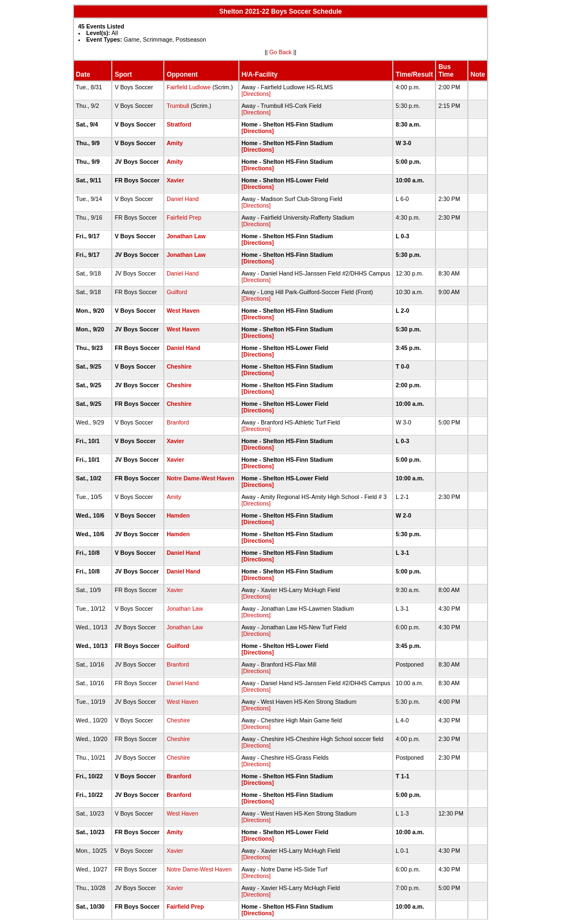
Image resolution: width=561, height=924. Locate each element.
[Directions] (256, 94)
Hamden (178, 515)
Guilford (177, 292)
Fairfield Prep (184, 217)
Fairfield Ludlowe (189, 87)
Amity (175, 143)
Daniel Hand (183, 199)
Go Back (281, 52)
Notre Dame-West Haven (201, 478)
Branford (178, 422)
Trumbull (178, 106)
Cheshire (179, 366)
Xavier (175, 180)
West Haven (183, 311)
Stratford (179, 124)
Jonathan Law (186, 236)
